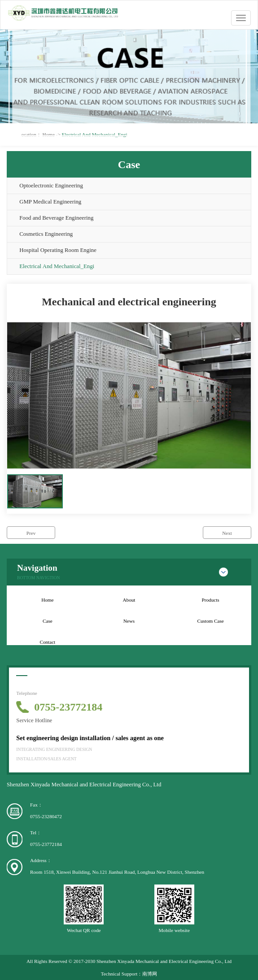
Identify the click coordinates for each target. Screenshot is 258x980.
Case (48, 621)
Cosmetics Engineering (46, 234)
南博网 (150, 974)
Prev (31, 533)
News (129, 621)
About (129, 600)
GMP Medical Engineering (50, 202)
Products (211, 600)
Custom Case (210, 621)
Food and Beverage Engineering (56, 218)
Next (227, 533)
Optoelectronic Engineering (51, 186)
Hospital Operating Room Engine (58, 250)
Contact (47, 642)
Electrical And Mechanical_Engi (57, 266)
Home (47, 600)
